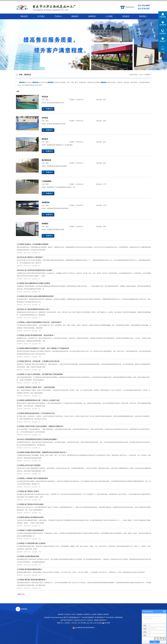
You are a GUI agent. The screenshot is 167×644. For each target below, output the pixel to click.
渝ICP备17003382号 (67, 620)
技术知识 (21, 257)
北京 (98, 623)
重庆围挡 (70, 145)
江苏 (73, 623)
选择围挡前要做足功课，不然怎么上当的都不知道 (42, 400)
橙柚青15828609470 (100, 620)
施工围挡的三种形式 (32, 491)
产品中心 (58, 16)
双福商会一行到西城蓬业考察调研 (36, 244)
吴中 (76, 623)
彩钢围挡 (45, 224)
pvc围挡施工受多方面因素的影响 (36, 478)
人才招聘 (109, 16)
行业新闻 (21, 283)
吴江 (88, 623)
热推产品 (60, 623)
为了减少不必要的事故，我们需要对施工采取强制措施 (44, 374)
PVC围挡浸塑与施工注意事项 (35, 543)
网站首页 (24, 16)
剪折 (47, 100)
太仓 (79, 623)
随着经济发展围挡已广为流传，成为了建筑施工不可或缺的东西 (47, 348)
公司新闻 (21, 244)
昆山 (85, 623)
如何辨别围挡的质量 (32, 556)
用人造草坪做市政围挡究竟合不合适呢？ (39, 270)
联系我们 (143, 16)
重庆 (101, 623)
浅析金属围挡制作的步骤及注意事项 (37, 283)
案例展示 (75, 16)
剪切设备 (45, 97)
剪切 (63, 103)
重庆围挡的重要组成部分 (33, 569)
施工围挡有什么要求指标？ (34, 257)
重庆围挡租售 (57, 103)
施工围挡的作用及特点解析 (34, 504)
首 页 (141, 75)
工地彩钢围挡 (46, 181)
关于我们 (41, 16)
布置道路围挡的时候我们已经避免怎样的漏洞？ (41, 439)
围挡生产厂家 (71, 187)
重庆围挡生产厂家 (61, 145)
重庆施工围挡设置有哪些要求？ (36, 580)
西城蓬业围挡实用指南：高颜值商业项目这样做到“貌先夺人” (46, 452)
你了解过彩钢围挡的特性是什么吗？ (37, 309)
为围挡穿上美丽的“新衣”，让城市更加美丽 (40, 387)
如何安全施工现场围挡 (33, 465)
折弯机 (64, 124)
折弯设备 (45, 118)
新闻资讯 (92, 16)
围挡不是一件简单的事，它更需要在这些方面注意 (42, 361)
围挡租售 (45, 139)
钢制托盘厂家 (92, 617)
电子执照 (106, 623)
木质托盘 (111, 617)
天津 (82, 623)
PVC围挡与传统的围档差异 (34, 530)
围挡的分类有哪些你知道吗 (34, 517)
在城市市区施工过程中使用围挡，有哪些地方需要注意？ (44, 426)
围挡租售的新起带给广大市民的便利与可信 (40, 413)
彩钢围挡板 (46, 202)
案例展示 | (81, 614)
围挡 (47, 142)
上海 (94, 623)
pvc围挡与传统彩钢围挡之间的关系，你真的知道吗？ (43, 322)
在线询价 (48, 109)
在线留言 (126, 16)
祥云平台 (84, 620)
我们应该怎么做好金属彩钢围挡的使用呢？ (40, 296)
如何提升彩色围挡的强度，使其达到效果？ (40, 335)
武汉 (91, 623)
